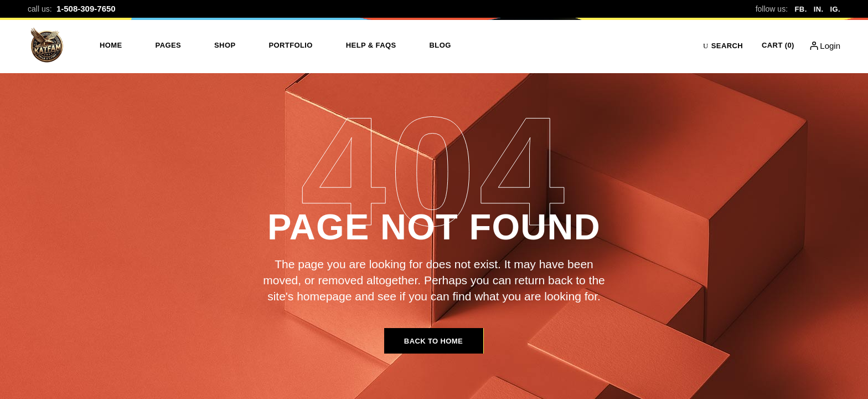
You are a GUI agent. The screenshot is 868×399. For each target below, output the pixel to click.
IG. (835, 9)
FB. (801, 9)
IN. (819, 9)
